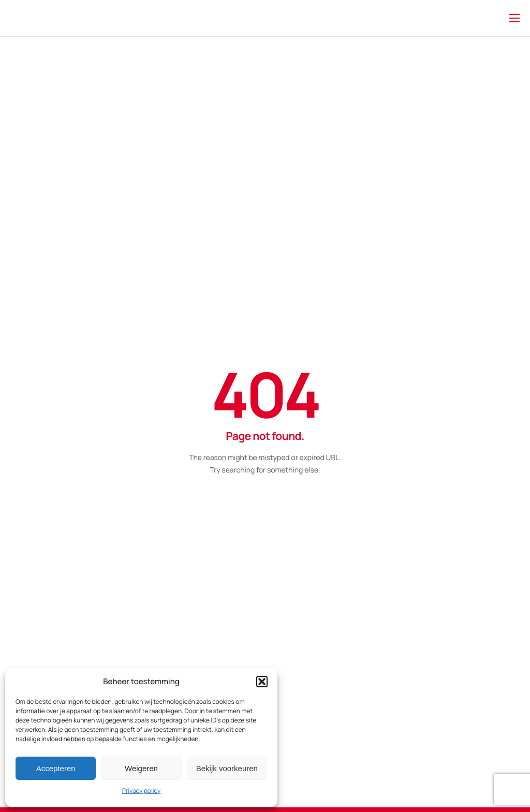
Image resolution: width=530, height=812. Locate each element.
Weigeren (141, 768)
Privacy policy (141, 791)
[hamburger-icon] (514, 18)
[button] (262, 682)
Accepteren (56, 768)
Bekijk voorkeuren (227, 768)
